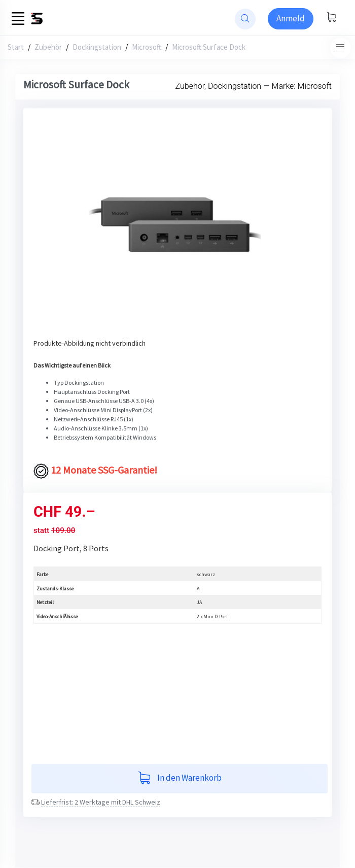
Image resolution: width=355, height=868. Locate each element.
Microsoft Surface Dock (209, 47)
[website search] (245, 19)
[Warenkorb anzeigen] (331, 18)
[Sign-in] (291, 19)
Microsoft (147, 47)
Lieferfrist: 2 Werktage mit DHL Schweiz (101, 802)
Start (16, 47)
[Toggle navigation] (341, 48)
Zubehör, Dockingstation (219, 86)
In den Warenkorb (180, 779)
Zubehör (48, 47)
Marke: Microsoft (302, 86)
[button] (55, 228)
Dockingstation (97, 47)
